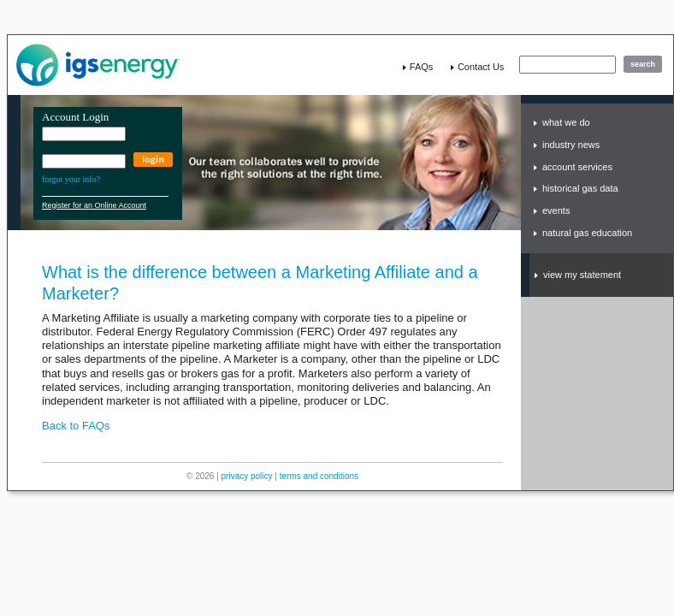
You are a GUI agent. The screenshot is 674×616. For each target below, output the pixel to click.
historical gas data (580, 188)
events (556, 210)
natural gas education (587, 233)
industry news (571, 145)
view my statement (582, 275)
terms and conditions (319, 476)
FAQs (422, 67)
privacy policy (247, 476)
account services (577, 167)
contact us (481, 67)
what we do (566, 122)
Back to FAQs (76, 426)
